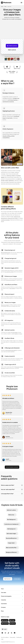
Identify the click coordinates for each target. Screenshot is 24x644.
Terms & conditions (5, 637)
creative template (5, 220)
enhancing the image (13, 218)
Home (2, 6)
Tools (5, 6)
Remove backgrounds (5, 253)
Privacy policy (12, 637)
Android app (5, 623)
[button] (12, 485)
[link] (12, 510)
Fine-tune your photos (10, 280)
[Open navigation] (21, 3)
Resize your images (5, 305)
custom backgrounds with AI (11, 350)
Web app (12, 623)
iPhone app (5, 620)
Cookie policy (19, 637)
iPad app (12, 620)
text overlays (12, 288)
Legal (2, 639)
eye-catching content (9, 272)
